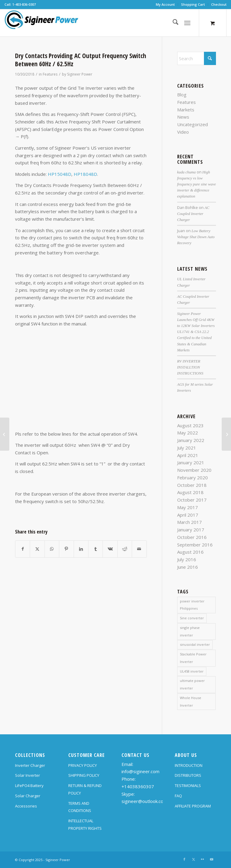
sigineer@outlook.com (144, 801)
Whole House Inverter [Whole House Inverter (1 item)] (191, 702)
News (183, 117)
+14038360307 (138, 786)
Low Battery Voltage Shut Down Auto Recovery (196, 237)
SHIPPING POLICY (84, 775)
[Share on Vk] (110, 549)
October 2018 (192, 485)
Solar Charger (28, 796)
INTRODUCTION (189, 765)
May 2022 (188, 433)
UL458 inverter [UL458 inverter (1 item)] (192, 671)
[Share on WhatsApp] (52, 549)
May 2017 (188, 507)
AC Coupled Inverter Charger (193, 214)
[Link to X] (193, 859)
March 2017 (189, 522)
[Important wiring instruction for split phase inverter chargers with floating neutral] (226, 434)
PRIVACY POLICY (83, 765)
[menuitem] (165, 5)
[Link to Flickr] (202, 859)
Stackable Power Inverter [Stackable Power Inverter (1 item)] (193, 658)
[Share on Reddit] (125, 549)
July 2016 (187, 559)
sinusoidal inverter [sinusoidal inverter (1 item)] (195, 644)
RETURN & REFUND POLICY (85, 789)
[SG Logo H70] (42, 23)
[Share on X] (37, 549)
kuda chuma (186, 172)
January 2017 (191, 530)
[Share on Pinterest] (66, 549)
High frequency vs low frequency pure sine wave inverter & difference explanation (197, 184)
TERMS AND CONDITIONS (80, 807)
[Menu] (187, 23)
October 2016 (192, 537)
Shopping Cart (193, 4)
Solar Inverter (28, 775)
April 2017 (188, 515)
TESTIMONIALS (188, 786)
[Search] (172, 23)
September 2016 (195, 545)
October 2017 (192, 500)
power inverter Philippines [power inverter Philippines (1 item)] (192, 605)
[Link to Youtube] (211, 859)
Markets (186, 110)
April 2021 (188, 455)
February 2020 (192, 478)
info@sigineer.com (140, 771)
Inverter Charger (30, 765)
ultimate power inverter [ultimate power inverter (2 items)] (192, 684)
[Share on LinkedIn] (81, 549)
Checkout (219, 4)
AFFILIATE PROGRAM (193, 806)
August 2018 (190, 492)
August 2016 (190, 552)
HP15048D (60, 174)
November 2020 (194, 470)
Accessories (26, 806)
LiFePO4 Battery (29, 786)
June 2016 (188, 567)
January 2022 (191, 440)
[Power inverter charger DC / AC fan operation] (5, 434)
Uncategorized (192, 124)
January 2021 (191, 462)
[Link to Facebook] (184, 859)
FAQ (178, 796)
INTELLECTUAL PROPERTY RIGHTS (85, 824)
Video (183, 132)
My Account (165, 4)
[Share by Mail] (139, 549)
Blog (182, 95)
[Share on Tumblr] (95, 549)
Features (50, 74)
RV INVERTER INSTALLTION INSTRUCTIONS (190, 367)
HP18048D (85, 174)
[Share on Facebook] (23, 549)
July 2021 (187, 448)
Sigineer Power (80, 74)
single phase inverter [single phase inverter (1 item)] (190, 631)
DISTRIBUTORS (188, 775)
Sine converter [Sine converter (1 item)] (192, 618)
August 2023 (190, 425)
